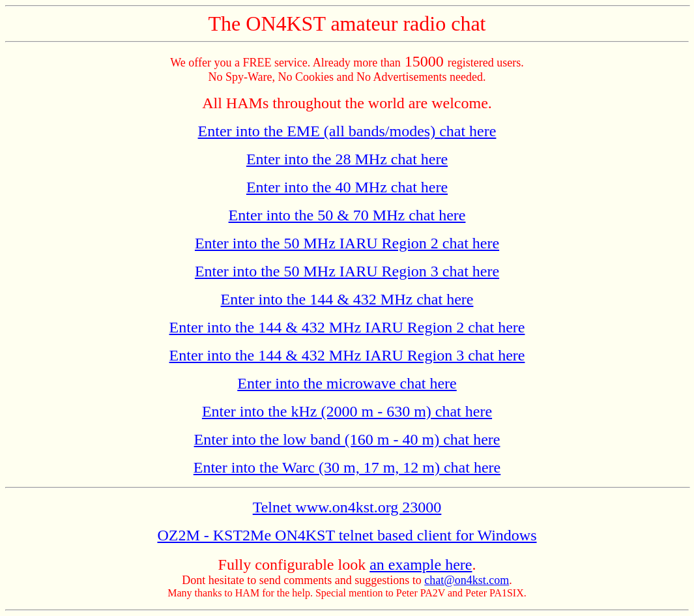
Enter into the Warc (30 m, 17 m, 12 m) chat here (347, 467)
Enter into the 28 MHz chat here (347, 159)
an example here (421, 565)
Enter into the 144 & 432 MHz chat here (347, 299)
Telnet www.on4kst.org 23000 (347, 507)
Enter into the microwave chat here (347, 383)
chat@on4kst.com (467, 580)
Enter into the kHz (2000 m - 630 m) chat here (347, 411)
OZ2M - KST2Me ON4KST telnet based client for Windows (347, 535)
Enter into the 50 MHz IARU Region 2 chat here (347, 243)
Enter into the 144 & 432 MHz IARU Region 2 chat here (347, 327)
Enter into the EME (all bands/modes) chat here (347, 131)
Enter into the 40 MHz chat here (347, 187)
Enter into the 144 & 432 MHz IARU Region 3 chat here (347, 355)
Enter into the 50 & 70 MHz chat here (347, 215)
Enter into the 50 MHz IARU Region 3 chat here (347, 271)
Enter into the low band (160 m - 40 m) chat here (347, 439)
